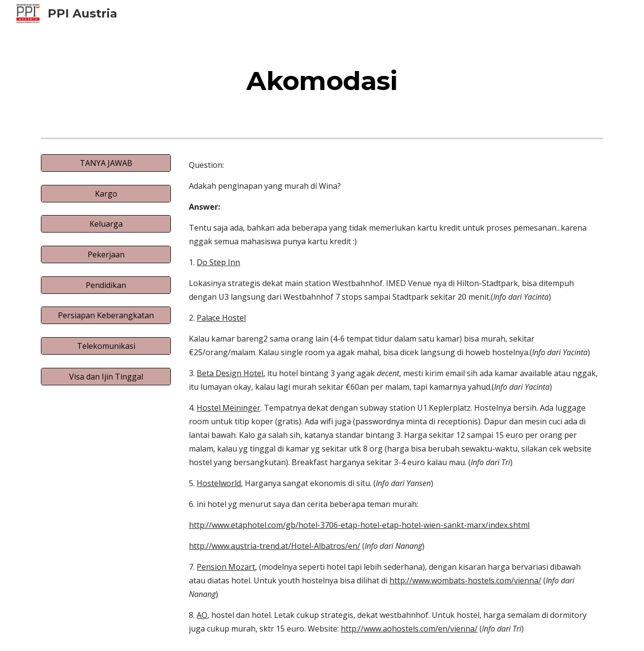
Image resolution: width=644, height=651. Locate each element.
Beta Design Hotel (230, 373)
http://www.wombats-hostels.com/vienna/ (465, 580)
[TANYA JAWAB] (106, 163)
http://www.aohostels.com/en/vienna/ (409, 629)
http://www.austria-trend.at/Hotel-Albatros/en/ (275, 546)
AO (202, 615)
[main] (322, 81)
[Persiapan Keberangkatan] (106, 315)
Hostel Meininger (229, 408)
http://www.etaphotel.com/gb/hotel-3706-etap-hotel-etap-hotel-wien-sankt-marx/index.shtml (359, 525)
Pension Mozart (226, 567)
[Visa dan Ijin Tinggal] (106, 377)
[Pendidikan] (106, 285)
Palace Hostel (221, 318)
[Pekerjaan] (106, 254)
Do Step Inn (218, 262)
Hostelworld (219, 483)
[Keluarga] (106, 224)
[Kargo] (106, 194)
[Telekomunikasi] (106, 346)
